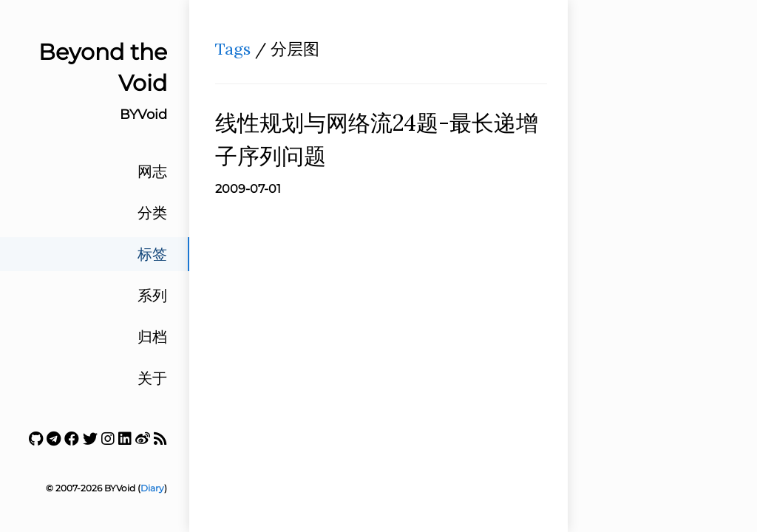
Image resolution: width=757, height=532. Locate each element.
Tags (233, 49)
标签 (152, 254)
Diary (152, 488)
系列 (152, 296)
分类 (152, 213)
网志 (152, 171)
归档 (152, 337)
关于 (152, 378)
